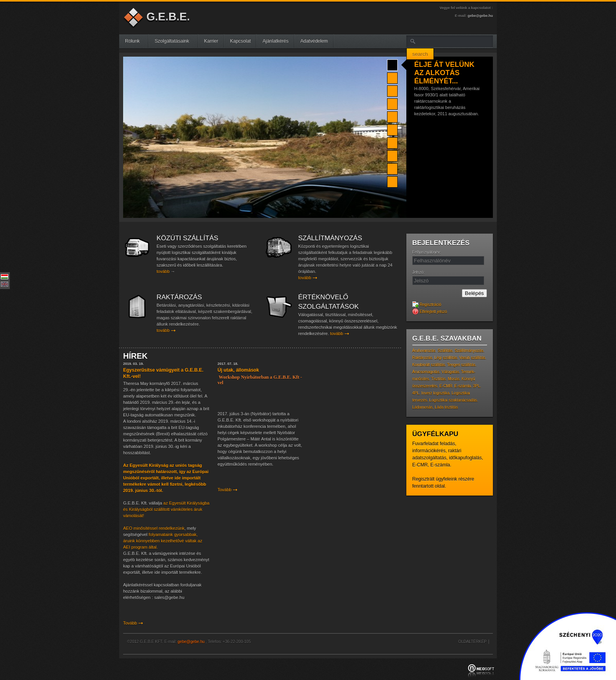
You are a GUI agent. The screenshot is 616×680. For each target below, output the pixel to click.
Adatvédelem (314, 41)
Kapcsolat (241, 41)
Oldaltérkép (472, 642)
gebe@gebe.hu (480, 16)
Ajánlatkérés (275, 41)
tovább (163, 271)
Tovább (130, 623)
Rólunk (136, 41)
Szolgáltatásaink (175, 41)
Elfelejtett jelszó (430, 312)
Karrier (211, 41)
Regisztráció (427, 305)
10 (392, 181)
